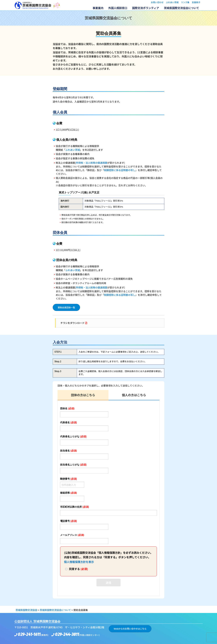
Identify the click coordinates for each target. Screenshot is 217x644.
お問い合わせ (157, 2)
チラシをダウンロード (72, 323)
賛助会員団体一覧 (66, 307)
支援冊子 (196, 2)
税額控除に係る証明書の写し (120, 170)
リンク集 (185, 2)
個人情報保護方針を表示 (79, 562)
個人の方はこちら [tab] (134, 395)
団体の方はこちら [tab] (83, 395)
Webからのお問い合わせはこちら (130, 629)
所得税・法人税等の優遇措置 (92, 163)
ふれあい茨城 (172, 2)
